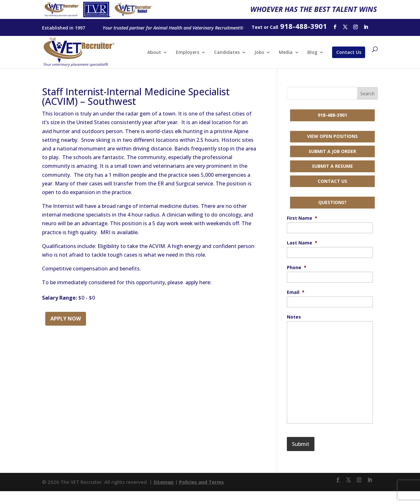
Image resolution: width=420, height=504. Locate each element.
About (154, 53)
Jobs (259, 53)
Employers (188, 53)
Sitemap (163, 482)
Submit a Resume (332, 166)
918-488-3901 (332, 115)
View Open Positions (332, 136)
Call (274, 27)
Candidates (227, 53)
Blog (312, 53)
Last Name (302, 243)
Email (296, 292)
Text (257, 27)
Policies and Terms (201, 482)
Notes (294, 317)
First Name (302, 218)
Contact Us (349, 52)
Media (286, 53)
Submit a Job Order (332, 151)
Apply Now (66, 319)
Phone (297, 268)
